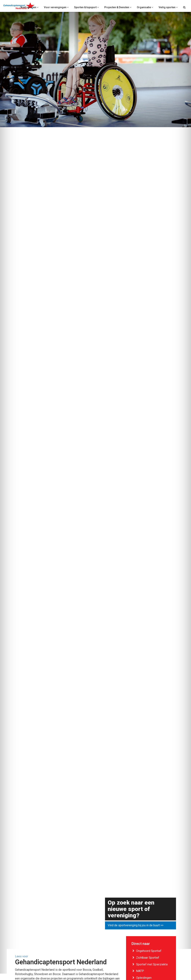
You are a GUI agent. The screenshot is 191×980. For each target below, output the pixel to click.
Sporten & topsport (86, 7)
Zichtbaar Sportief (148, 958)
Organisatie (145, 7)
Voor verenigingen (56, 7)
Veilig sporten (168, 7)
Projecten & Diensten (118, 7)
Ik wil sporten (29, 7)
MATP (140, 971)
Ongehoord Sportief (149, 951)
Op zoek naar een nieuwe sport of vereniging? (131, 909)
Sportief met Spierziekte (152, 964)
